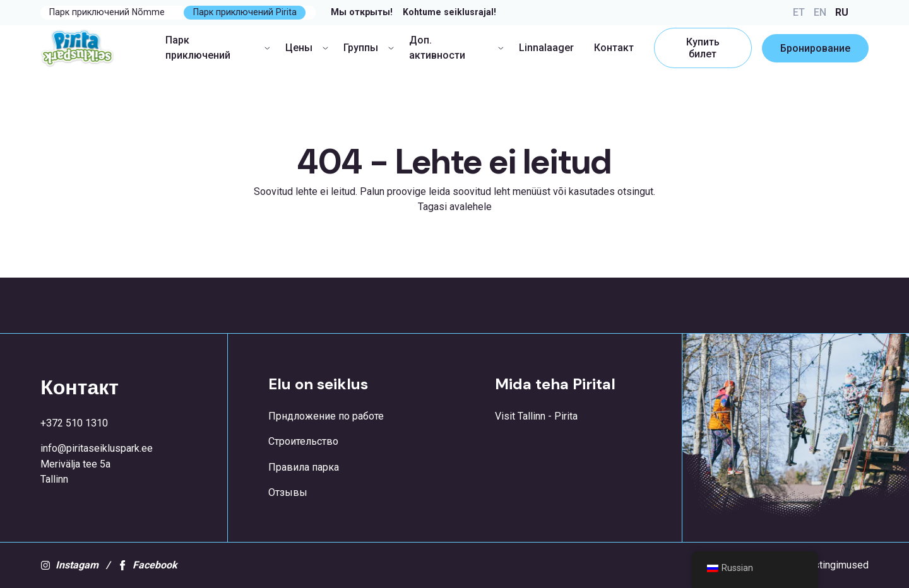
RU (842, 12)
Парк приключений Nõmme (107, 12)
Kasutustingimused (826, 565)
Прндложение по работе (326, 416)
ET (799, 12)
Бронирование (815, 48)
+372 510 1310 (74, 423)
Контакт (614, 48)
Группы (369, 48)
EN (820, 12)
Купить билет (703, 48)
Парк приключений (217, 48)
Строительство (303, 441)
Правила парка (304, 467)
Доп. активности (456, 48)
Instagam (69, 565)
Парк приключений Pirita (245, 12)
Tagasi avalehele (455, 207)
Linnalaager (546, 48)
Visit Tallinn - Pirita (536, 416)
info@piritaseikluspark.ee (97, 448)
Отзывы (288, 492)
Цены (307, 48)
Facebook (147, 565)
